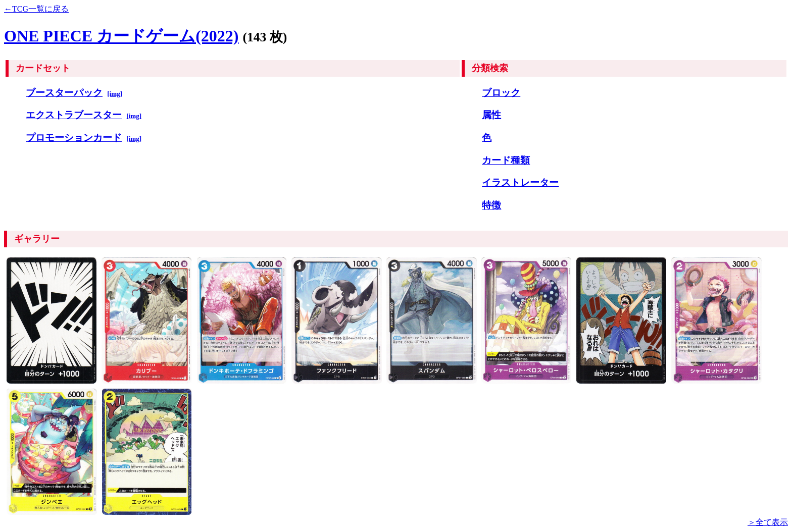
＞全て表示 (768, 522)
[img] (115, 94)
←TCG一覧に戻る (36, 9)
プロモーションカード (74, 138)
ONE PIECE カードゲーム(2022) (121, 36)
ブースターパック (64, 93)
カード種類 (506, 160)
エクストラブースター (74, 115)
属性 (491, 115)
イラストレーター (520, 182)
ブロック (501, 93)
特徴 (491, 205)
